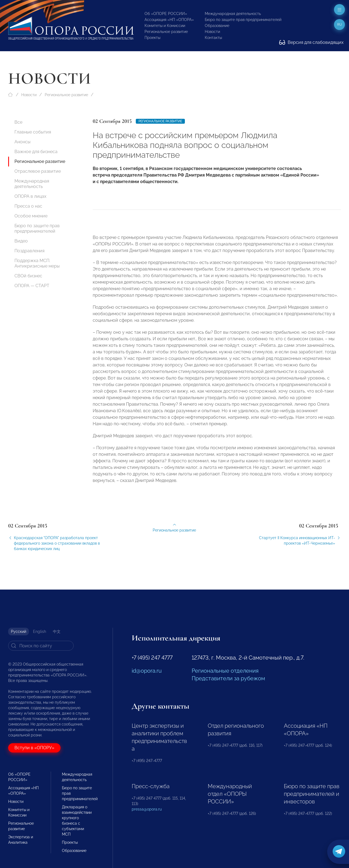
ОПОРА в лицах (30, 196)
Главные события (33, 132)
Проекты (152, 38)
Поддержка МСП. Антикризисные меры (37, 263)
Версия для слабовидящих (311, 42)
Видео (21, 241)
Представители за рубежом (228, 678)
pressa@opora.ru (147, 809)
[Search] (41, 646)
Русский (19, 632)
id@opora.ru (147, 671)
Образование (217, 26)
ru (340, 25)
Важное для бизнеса (36, 152)
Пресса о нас (28, 206)
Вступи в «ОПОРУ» (34, 748)
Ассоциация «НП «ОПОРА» (169, 20)
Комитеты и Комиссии (165, 26)
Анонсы (22, 142)
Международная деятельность (233, 14)
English (40, 632)
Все (18, 122)
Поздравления (29, 251)
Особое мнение (31, 216)
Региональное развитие (166, 32)
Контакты (213, 38)
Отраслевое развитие (38, 171)
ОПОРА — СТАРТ (32, 286)
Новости (212, 32)
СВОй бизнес (28, 276)
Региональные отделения (225, 671)
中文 (57, 632)
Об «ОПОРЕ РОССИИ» (166, 14)
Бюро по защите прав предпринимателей (243, 20)
